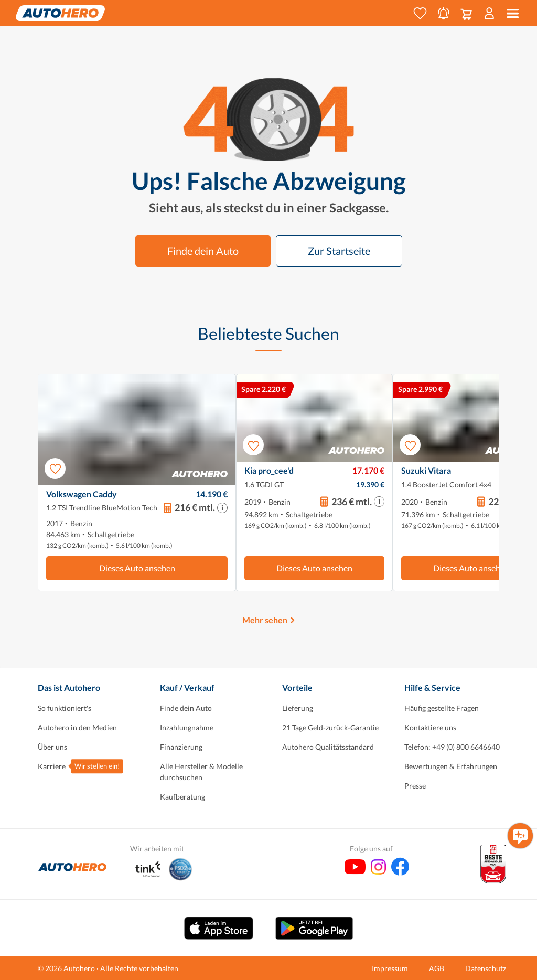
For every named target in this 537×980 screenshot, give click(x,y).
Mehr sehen (265, 620)
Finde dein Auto (203, 251)
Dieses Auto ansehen (137, 568)
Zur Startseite (339, 251)
